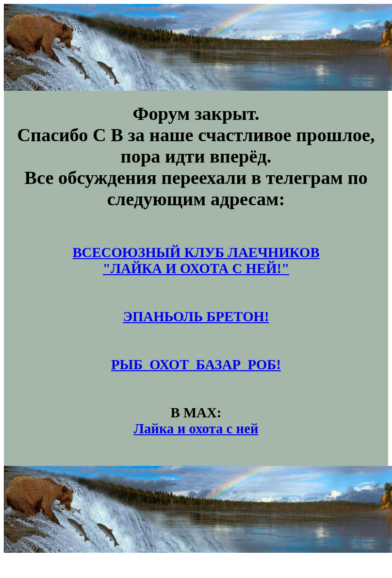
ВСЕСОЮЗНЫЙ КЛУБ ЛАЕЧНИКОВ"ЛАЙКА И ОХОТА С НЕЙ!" (196, 260)
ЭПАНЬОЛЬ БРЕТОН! (196, 316)
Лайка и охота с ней (196, 429)
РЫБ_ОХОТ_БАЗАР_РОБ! (196, 364)
